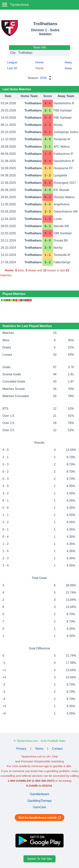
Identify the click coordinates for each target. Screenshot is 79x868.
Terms (39, 748)
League (12, 62)
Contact (57, 748)
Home (40, 62)
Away (68, 62)
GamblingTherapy (39, 801)
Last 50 (12, 68)
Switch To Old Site (39, 859)
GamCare (39, 807)
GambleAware (39, 794)
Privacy (21, 748)
